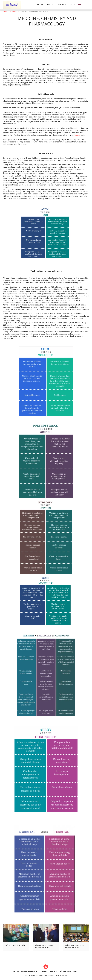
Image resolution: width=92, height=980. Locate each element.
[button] (84, 5)
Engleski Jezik (15, 11)
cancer (78, 135)
